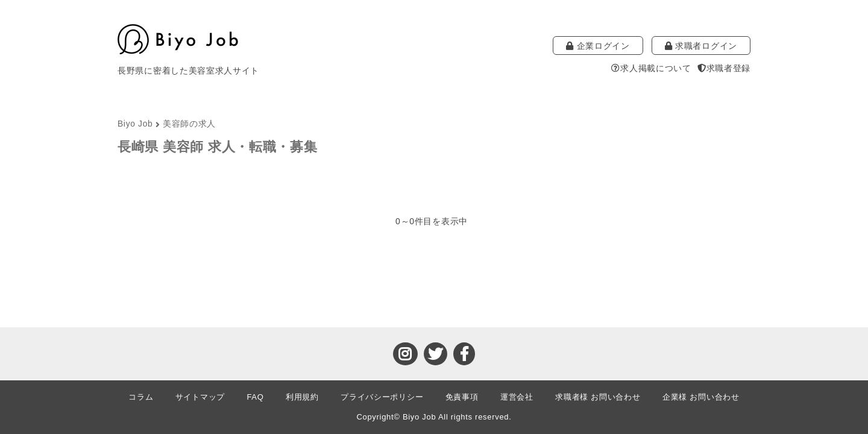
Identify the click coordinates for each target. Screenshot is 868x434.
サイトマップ (200, 397)
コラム (141, 397)
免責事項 (462, 397)
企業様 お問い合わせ (701, 397)
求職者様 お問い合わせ (598, 397)
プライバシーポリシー (382, 397)
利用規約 (302, 397)
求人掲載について (651, 68)
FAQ (255, 397)
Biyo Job (135, 124)
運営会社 (517, 397)
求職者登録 (724, 68)
